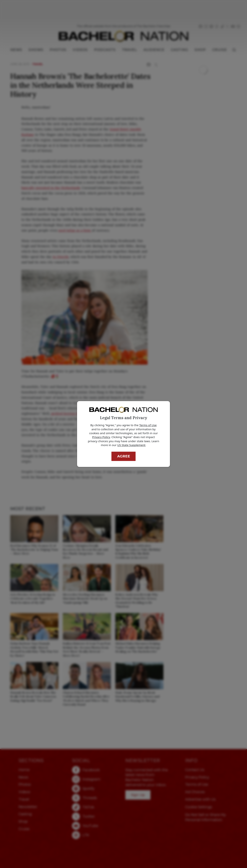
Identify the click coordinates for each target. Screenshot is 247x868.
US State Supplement (131, 445)
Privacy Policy (101, 437)
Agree (124, 456)
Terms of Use (148, 425)
